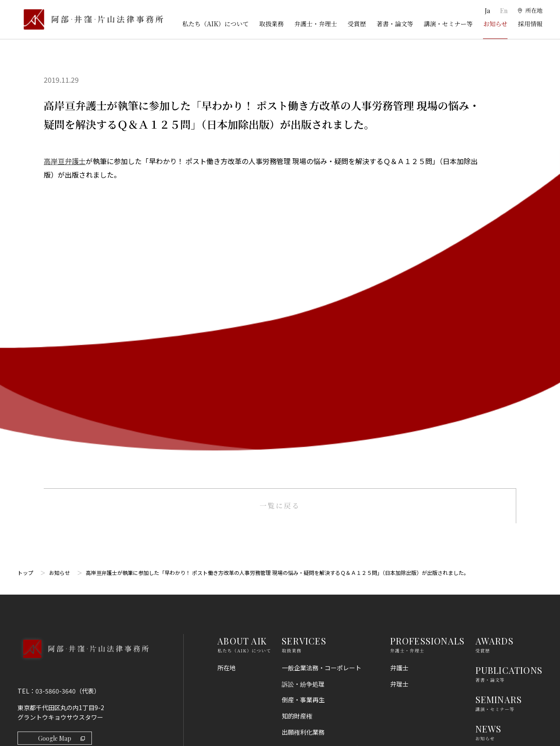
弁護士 (399, 360)
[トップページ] (90, 19)
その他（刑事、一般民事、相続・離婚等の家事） (328, 690)
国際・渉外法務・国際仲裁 (318, 483)
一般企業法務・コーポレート (322, 360)
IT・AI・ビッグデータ (312, 621)
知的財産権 (297, 409)
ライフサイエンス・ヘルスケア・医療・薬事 (328, 445)
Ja (487, 11)
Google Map (61, 431)
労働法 (291, 589)
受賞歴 (357, 24)
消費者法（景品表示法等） (318, 573)
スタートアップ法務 (309, 653)
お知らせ (495, 24)
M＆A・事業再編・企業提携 (320, 466)
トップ (25, 265)
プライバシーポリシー (506, 557)
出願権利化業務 (303, 425)
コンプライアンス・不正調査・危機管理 (324, 504)
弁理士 (399, 376)
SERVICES (304, 333)
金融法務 (294, 524)
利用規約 (488, 525)
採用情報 (530, 24)
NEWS (489, 422)
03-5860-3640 (56, 383)
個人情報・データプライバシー (325, 605)
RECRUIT (496, 451)
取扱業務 (271, 24)
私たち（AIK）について (216, 24)
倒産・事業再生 (303, 392)
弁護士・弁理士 (315, 24)
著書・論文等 (395, 24)
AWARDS (495, 333)
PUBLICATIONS (509, 362)
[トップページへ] (83, 353)
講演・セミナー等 (448, 24)
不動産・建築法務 (306, 540)
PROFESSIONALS (428, 333)
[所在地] (530, 11)
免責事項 (488, 541)
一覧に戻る (280, 198)
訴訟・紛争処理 (303, 376)
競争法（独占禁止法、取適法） (325, 557)
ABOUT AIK (242, 333)
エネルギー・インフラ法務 (318, 669)
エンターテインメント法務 (318, 637)
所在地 (227, 360)
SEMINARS (499, 392)
